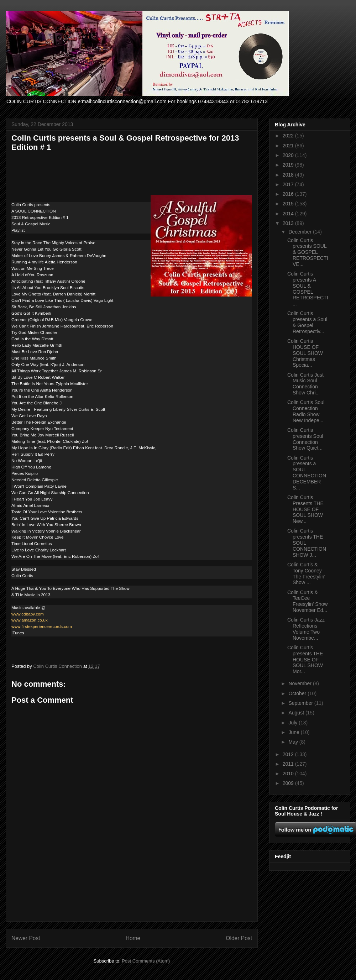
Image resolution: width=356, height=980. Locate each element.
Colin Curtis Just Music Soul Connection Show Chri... (305, 384)
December (300, 232)
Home (133, 938)
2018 (289, 175)
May (294, 742)
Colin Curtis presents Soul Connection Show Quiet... (305, 439)
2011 (289, 764)
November (300, 683)
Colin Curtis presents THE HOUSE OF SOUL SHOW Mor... (305, 659)
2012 (289, 754)
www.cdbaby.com (28, 614)
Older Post (239, 938)
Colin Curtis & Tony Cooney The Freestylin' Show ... (306, 573)
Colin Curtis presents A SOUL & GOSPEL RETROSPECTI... (308, 289)
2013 (289, 223)
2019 (289, 165)
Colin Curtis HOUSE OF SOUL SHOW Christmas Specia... (305, 353)
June (294, 732)
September (301, 703)
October (298, 693)
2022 (289, 136)
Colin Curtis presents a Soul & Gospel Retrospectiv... (307, 322)
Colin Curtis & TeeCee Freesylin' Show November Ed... (307, 601)
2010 (289, 774)
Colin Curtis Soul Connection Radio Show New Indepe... (306, 411)
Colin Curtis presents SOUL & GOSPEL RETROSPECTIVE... (308, 252)
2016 (289, 194)
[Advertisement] (132, 894)
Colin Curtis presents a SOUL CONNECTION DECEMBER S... (307, 473)
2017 (289, 184)
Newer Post (26, 938)
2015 (289, 204)
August (297, 713)
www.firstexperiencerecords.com (42, 627)
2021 (289, 146)
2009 (289, 783)
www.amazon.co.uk (30, 620)
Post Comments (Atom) (146, 961)
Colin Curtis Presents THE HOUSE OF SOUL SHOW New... (305, 509)
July (294, 723)
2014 (289, 214)
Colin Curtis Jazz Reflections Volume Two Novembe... (306, 629)
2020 (289, 155)
